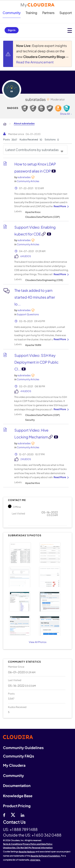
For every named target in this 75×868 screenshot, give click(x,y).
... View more (61, 207)
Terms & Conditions (13, 844)
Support (66, 13)
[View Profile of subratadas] (24, 177)
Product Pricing (17, 806)
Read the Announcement (35, 62)
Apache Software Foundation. (46, 856)
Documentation (17, 785)
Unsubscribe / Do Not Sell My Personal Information (28, 848)
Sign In (12, 30)
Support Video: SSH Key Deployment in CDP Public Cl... (36, 362)
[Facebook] (4, 815)
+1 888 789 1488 (24, 829)
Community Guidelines (23, 748)
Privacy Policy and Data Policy (37, 844)
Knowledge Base (18, 796)
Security (30, 420)
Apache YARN (33, 345)
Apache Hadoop (27, 852)
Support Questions (28, 314)
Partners (48, 13)
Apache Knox (33, 212)
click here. (35, 860)
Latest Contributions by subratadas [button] (32, 150)
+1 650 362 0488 (46, 835)
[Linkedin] (22, 815)
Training (31, 13)
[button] (22, 552)
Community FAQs (18, 756)
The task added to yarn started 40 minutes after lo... (35, 297)
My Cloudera (14, 765)
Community (12, 13)
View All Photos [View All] (38, 642)
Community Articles (28, 181)
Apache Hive (32, 483)
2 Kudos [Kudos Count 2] (26, 459)
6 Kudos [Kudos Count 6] (26, 256)
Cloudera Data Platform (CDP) (43, 217)
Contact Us (14, 822)
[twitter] (13, 815)
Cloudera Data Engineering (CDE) (44, 280)
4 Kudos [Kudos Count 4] (26, 391)
